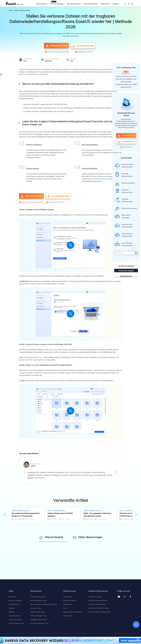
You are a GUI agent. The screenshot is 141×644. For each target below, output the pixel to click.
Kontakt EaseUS (14, 604)
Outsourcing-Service (16, 620)
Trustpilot (121, 604)
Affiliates (12, 612)
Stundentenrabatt (15, 616)
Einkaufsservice (126, 276)
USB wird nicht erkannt (126, 209)
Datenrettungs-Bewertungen (98, 600)
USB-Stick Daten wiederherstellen (100, 612)
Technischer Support (126, 271)
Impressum (13, 597)
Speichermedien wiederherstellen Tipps (44, 604)
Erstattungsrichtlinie (70, 600)
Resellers (12, 608)
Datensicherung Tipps (38, 612)
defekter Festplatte (107, 179)
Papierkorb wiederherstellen (124, 191)
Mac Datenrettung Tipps (38, 600)
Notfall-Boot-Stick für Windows (99, 608)
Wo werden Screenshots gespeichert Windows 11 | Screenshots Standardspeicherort (25, 515)
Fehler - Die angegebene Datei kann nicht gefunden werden (97, 515)
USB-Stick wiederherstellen (124, 175)
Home (11, 10)
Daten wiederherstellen (22, 10)
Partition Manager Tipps (39, 616)
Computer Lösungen (95, 597)
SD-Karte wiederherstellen (97, 604)
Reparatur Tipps (36, 608)
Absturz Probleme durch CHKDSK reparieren (60, 515)
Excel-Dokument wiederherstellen (124, 244)
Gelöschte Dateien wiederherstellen (124, 165)
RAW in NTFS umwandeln (123, 216)
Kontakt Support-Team (16, 623)
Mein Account (68, 616)
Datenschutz (67, 604)
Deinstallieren (68, 597)
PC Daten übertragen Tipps (40, 623)
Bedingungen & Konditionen (73, 612)
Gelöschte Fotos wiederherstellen (124, 225)
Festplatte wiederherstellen (124, 200)
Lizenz (65, 608)
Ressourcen (36, 591)
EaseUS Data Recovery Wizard (31, 132)
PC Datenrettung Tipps (38, 597)
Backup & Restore (74, 4)
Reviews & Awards (15, 600)
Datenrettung (41, 4)
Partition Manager (57, 4)
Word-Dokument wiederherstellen (124, 235)
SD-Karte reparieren (125, 184)
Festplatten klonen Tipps (39, 620)
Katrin (25, 61)
